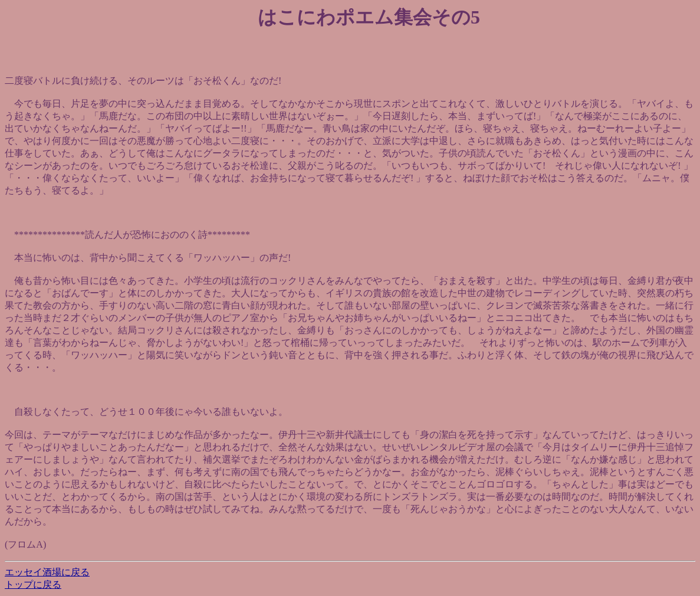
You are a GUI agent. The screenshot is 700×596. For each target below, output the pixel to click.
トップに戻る (33, 584)
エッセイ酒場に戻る (47, 572)
